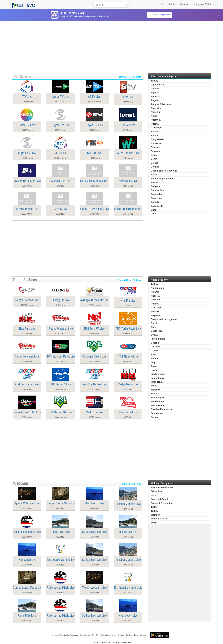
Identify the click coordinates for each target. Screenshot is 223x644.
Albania (155, 89)
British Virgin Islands (162, 179)
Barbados (156, 143)
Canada (155, 202)
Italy (153, 362)
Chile (154, 214)
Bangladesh (157, 139)
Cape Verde (157, 206)
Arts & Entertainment (162, 487)
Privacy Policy (125, 635)
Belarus (155, 147)
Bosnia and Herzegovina (164, 171)
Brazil (154, 175)
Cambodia (156, 194)
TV (163, 4)
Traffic (154, 507)
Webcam (185, 4)
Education (156, 491)
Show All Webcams (131, 484)
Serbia (154, 417)
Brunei (154, 182)
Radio (172, 4)
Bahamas (156, 131)
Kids (153, 495)
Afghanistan (157, 85)
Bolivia (155, 163)
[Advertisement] (111, 45)
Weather (155, 515)
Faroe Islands (158, 339)
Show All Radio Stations (129, 280)
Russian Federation (161, 409)
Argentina (156, 108)
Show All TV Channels (130, 77)
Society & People (160, 499)
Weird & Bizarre (159, 519)
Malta (154, 386)
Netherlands (157, 401)
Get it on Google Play (160, 15)
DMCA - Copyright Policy (104, 635)
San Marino (157, 413)
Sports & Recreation (162, 503)
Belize (154, 155)
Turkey (154, 81)
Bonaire (155, 167)
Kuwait (155, 370)
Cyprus (155, 335)
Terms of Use (140, 635)
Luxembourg (158, 378)
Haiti (153, 354)
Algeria (155, 92)
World (154, 523)
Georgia (155, 343)
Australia (156, 120)
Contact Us (85, 635)
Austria (155, 124)
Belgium (155, 151)
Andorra (155, 96)
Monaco (155, 394)
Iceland (155, 358)
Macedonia (157, 382)
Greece (155, 351)
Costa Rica (157, 331)
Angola (155, 100)
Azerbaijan (157, 128)
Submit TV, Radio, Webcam (65, 635)
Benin (154, 159)
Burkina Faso (158, 190)
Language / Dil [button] (203, 4)
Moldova (155, 390)
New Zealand (158, 405)
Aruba (154, 116)
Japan (154, 366)
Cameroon (156, 198)
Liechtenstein (158, 374)
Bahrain (155, 135)
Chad (154, 210)
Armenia (155, 112)
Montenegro (157, 398)
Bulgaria (155, 186)
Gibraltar (155, 347)
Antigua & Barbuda (161, 104)
